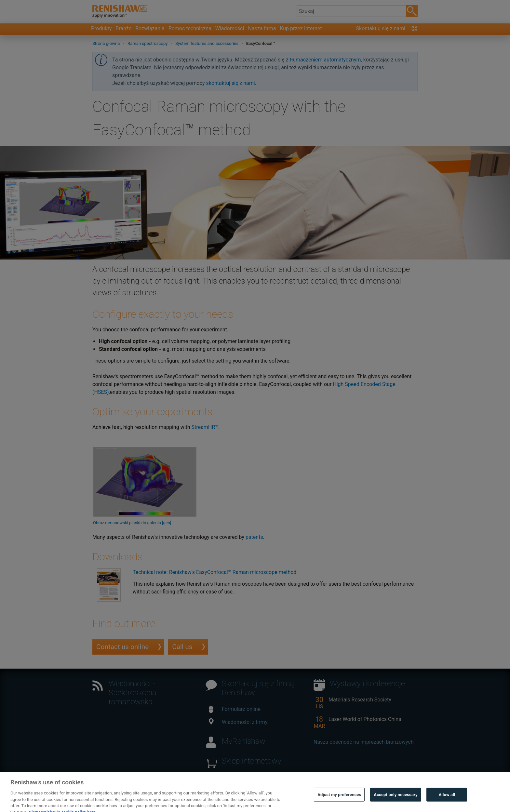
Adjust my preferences (339, 803)
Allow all (447, 803)
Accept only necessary (396, 803)
